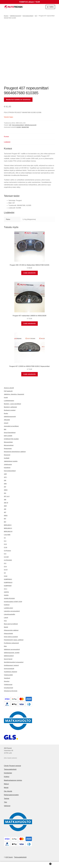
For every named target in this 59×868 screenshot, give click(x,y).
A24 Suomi (9, 857)
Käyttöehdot (8, 773)
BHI (5, 429)
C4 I (5, 554)
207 (5, 487)
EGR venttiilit (8, 436)
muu (5, 621)
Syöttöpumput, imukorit (11, 665)
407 (36, 16)
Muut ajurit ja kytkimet (11, 624)
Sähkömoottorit (9, 656)
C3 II (5, 544)
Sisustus (7, 681)
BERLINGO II (8, 528)
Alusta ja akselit (9, 388)
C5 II (5, 567)
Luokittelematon (9, 401)
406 (5, 509)
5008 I (6, 515)
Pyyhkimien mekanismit (11, 643)
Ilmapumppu (8, 449)
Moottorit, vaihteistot (10, 407)
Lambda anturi (8, 608)
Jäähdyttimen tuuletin (11, 461)
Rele (5, 646)
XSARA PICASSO (9, 598)
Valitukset (7, 806)
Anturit (6, 423)
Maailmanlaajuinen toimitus (13, 780)
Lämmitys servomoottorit (12, 611)
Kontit (6, 397)
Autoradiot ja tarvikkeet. (11, 426)
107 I (5, 477)
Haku (29, 865)
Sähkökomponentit (15, 16)
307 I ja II (7, 496)
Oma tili (10, 865)
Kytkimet (7, 605)
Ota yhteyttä (8, 791)
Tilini (5, 802)
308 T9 (6, 503)
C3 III (5, 547)
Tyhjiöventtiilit (8, 675)
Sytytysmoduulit (9, 669)
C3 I (5, 541)
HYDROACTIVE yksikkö (11, 439)
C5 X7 (6, 570)
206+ (5, 484)
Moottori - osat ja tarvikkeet (12, 404)
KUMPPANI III (8, 582)
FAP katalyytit (8, 391)
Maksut (6, 784)
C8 (5, 573)
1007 (5, 474)
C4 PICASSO (8, 560)
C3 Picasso (7, 551)
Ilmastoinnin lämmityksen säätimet (15, 452)
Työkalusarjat (8, 685)
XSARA (6, 595)
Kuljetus (7, 777)
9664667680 (25, 127)
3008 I (6, 490)
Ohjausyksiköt (8, 634)
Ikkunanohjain (8, 442)
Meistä (6, 788)
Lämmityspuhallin (10, 614)
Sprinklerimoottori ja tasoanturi (14, 662)
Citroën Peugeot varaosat (12, 766)
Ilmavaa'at (7, 455)
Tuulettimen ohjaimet (10, 672)
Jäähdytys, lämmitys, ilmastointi (14, 394)
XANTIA (6, 592)
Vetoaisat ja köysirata (11, 691)
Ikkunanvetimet (9, 445)
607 (5, 519)
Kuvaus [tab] (6, 137)
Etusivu (6, 16)
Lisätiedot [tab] (7, 142)
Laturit (6, 618)
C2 (5, 538)
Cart (45, 864)
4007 (5, 506)
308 (5, 500)
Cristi (6, 576)
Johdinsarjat (8, 464)
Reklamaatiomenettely (11, 795)
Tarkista (7, 799)
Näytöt (6, 627)
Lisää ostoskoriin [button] (29, 273)
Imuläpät (7, 458)
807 (5, 522)
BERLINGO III (8, 531)
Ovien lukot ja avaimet (11, 637)
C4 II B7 (6, 557)
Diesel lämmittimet (10, 433)
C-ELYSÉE (7, 535)
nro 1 (6, 589)
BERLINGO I (8, 525)
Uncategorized (8, 688)
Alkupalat (7, 420)
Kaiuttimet (7, 468)
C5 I (5, 563)
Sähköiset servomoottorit (12, 649)
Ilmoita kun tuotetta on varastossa (18, 100)
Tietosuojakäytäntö (10, 769)
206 (5, 480)
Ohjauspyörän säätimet (11, 630)
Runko (6, 413)
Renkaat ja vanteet (10, 410)
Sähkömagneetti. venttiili (12, 653)
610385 (19, 127)
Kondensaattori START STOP (13, 602)
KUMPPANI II (8, 579)
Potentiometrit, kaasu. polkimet (14, 640)
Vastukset (7, 678)
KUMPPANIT (8, 586)
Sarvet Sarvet (8, 659)
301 (5, 493)
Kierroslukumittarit (28, 16)
